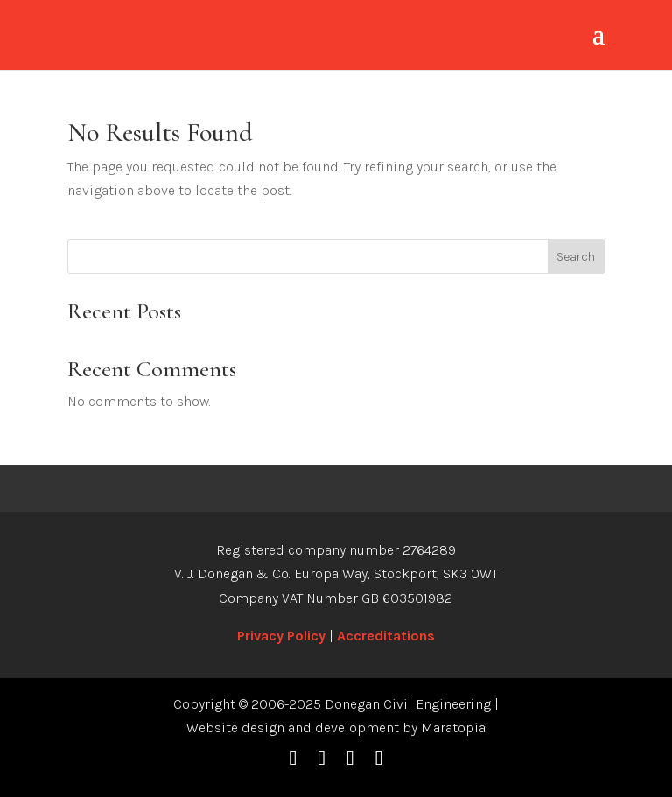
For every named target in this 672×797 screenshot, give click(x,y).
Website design (235, 727)
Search (576, 257)
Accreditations (386, 636)
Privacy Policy (281, 636)
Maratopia (453, 727)
